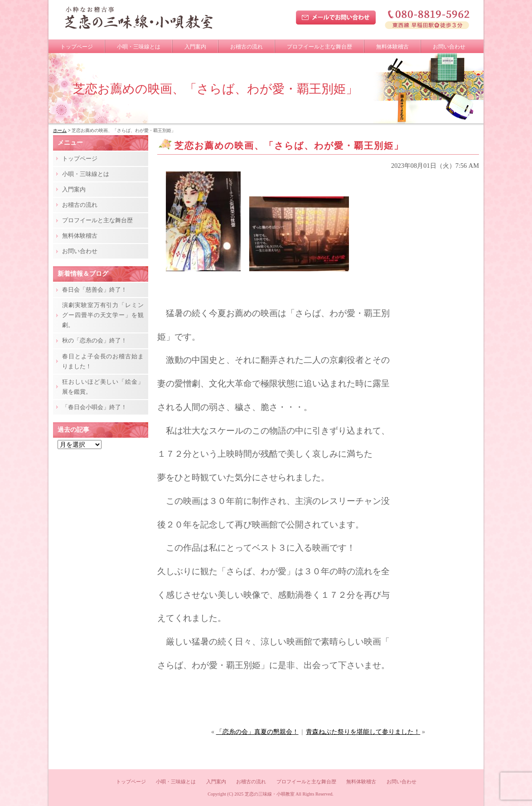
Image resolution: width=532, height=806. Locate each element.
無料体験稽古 (392, 47)
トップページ (77, 47)
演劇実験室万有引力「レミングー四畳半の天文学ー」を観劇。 (103, 315)
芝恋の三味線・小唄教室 (270, 794)
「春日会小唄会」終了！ (94, 407)
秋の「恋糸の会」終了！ (94, 340)
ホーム (60, 130)
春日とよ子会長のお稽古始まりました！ (103, 361)
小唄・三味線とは (139, 47)
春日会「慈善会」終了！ (94, 290)
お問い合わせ (449, 47)
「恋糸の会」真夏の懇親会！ (257, 732)
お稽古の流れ (247, 47)
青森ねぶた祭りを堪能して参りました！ (363, 732)
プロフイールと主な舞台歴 (319, 47)
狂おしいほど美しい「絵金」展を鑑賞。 (103, 387)
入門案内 (195, 47)
